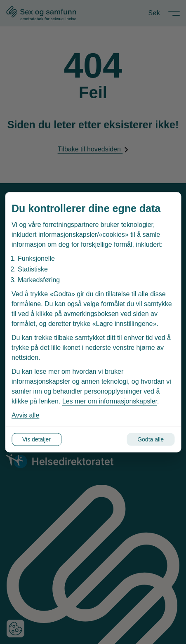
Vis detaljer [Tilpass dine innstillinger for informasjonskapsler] (36, 439)
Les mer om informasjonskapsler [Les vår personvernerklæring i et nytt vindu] (110, 401)
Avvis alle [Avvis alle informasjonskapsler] (25, 415)
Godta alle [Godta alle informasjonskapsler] (151, 439)
